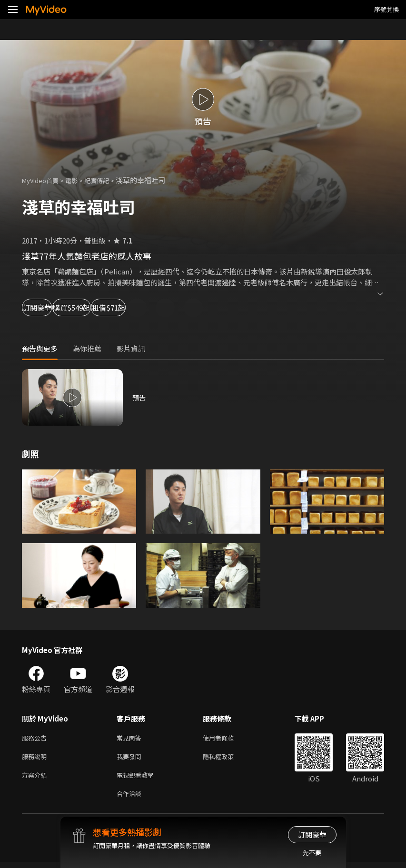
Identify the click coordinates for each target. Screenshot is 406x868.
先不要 (312, 853)
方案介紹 (36, 778)
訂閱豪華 (48, 307)
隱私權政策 (226, 758)
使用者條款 (226, 738)
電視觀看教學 (138, 778)
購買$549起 (112, 307)
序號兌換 (386, 9)
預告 (139, 397)
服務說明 (36, 758)
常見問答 (131, 738)
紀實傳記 (107, 180)
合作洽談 (131, 798)
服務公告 (36, 738)
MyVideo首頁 (44, 180)
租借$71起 (179, 307)
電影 (79, 180)
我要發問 (131, 758)
